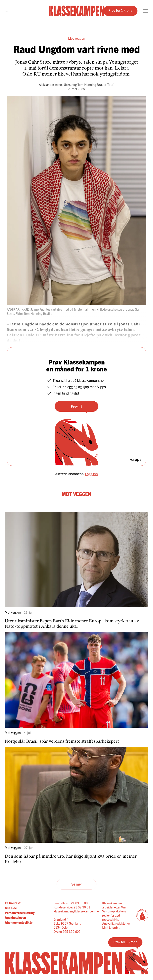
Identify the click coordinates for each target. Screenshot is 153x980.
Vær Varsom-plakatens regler (114, 911)
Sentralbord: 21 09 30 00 (71, 903)
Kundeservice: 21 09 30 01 (72, 907)
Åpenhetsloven (15, 917)
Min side (11, 908)
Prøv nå (77, 406)
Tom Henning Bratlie (92, 84)
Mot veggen (77, 38)
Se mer (77, 884)
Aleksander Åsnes (51, 84)
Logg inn (91, 474)
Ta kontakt (13, 903)
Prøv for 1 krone (120, 10)
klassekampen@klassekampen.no (76, 911)
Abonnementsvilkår (19, 922)
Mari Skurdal (111, 927)
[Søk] (6, 11)
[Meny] (145, 11)
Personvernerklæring (20, 913)
